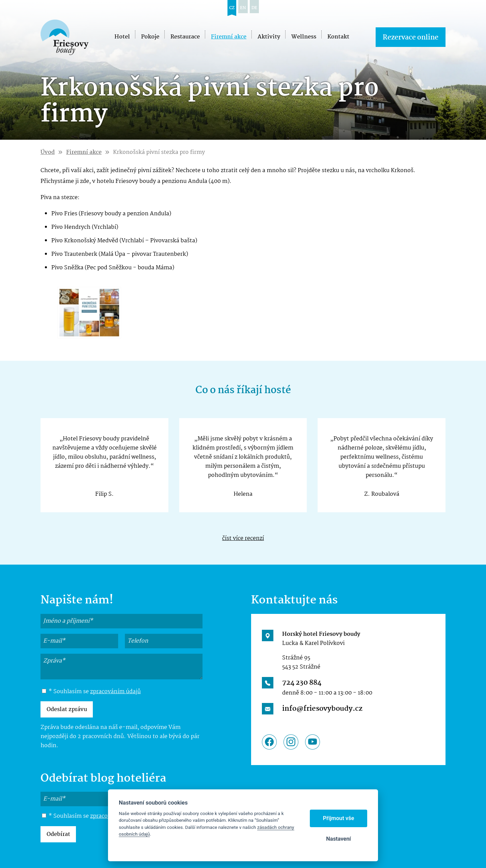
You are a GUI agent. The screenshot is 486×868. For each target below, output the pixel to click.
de (254, 8)
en (243, 8)
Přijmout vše (339, 818)
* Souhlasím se (91, 692)
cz (232, 8)
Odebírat (58, 834)
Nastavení (338, 839)
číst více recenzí (243, 538)
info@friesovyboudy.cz (322, 709)
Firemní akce (84, 152)
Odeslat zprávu (67, 710)
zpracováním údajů (115, 692)
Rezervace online (411, 38)
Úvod (48, 152)
